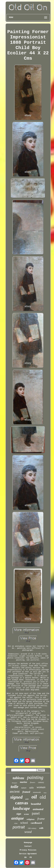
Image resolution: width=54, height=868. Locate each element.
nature (24, 788)
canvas (22, 803)
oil (34, 797)
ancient (15, 791)
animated (38, 809)
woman (41, 787)
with (41, 828)
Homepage (28, 843)
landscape (21, 808)
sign (19, 814)
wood (28, 832)
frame (41, 819)
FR (31, 858)
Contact (28, 846)
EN (25, 858)
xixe (16, 823)
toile (14, 787)
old (43, 797)
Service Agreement (28, 854)
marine (24, 782)
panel (36, 813)
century (41, 782)
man (45, 793)
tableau (18, 778)
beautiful (36, 804)
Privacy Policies (28, 850)
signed (16, 797)
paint (27, 799)
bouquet (14, 783)
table (31, 788)
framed (26, 792)
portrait (19, 827)
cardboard (36, 823)
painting (35, 777)
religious (31, 819)
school (24, 823)
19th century (32, 828)
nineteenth (37, 792)
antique (17, 818)
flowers (33, 782)
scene (26, 814)
